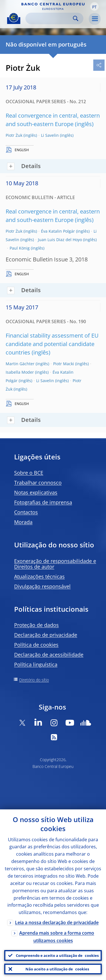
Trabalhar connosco (38, 483)
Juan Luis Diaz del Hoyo (60, 240)
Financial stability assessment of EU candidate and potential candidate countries (52, 344)
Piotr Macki (64, 364)
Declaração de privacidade (46, 635)
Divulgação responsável (42, 586)
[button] (94, 6)
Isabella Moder (20, 372)
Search (76, 18)
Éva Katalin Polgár (58, 231)
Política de (36, 645)
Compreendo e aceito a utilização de (57, 955)
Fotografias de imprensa (43, 502)
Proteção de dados (36, 625)
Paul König (20, 248)
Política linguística (36, 664)
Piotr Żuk (14, 135)
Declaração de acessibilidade (49, 655)
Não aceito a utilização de (57, 969)
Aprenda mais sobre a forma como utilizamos (57, 937)
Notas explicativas (36, 492)
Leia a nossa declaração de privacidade (57, 922)
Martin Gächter (20, 364)
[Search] (50, 18)
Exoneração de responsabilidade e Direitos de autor (55, 564)
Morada (23, 522)
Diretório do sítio (34, 680)
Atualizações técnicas (39, 576)
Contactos (26, 512)
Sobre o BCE (29, 473)
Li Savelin (50, 135)
